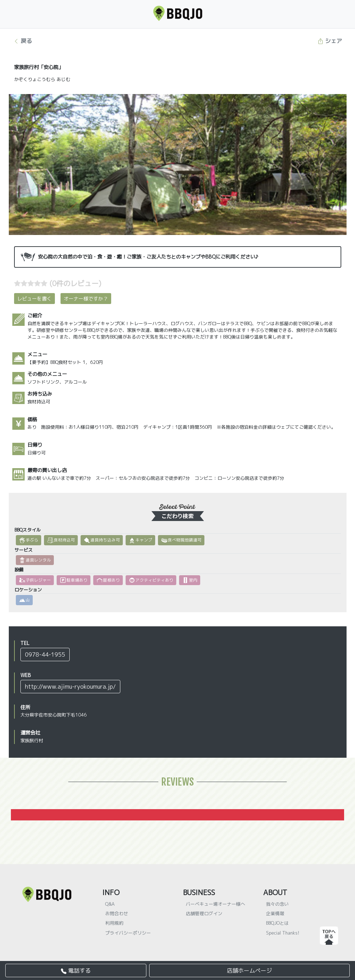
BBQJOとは (277, 923)
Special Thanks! (283, 933)
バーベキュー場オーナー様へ (215, 904)
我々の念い (277, 904)
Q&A (110, 904)
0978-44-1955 (45, 655)
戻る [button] (23, 41)
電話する (76, 970)
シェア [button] (330, 41)
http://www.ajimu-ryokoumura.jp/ (70, 687)
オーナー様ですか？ (86, 299)
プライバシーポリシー (128, 933)
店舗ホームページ (249, 970)
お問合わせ (117, 913)
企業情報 (275, 913)
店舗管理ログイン (204, 913)
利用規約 (114, 923)
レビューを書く (34, 299)
